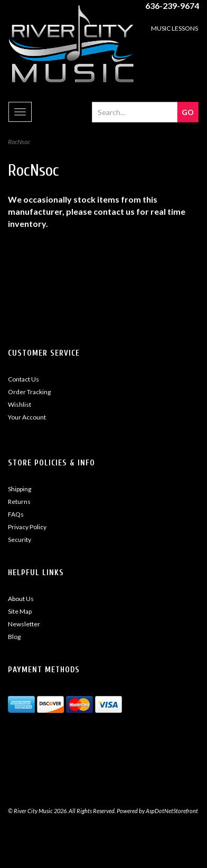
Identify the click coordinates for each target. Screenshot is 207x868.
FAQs (16, 514)
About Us (21, 599)
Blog (14, 637)
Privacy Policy (27, 527)
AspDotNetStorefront (172, 811)
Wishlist (20, 404)
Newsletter (24, 624)
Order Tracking (29, 392)
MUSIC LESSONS (175, 28)
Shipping (20, 489)
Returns (19, 502)
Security (20, 540)
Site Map (20, 611)
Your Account (27, 417)
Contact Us (23, 379)
